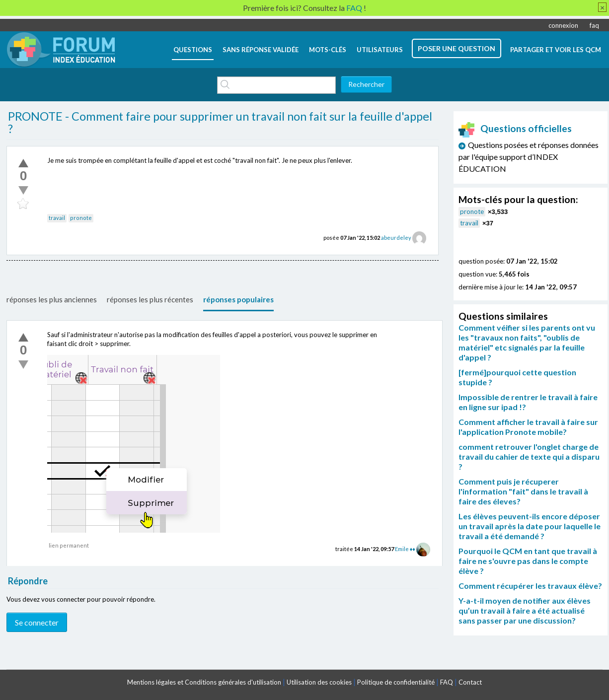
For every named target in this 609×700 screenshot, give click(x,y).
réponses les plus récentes (150, 299)
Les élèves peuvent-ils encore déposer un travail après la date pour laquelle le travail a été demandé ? (530, 526)
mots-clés (328, 50)
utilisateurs (380, 50)
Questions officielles (515, 128)
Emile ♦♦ (405, 549)
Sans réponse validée (261, 50)
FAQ (447, 682)
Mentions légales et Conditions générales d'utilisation (204, 682)
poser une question (457, 48)
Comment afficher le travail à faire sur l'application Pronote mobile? (528, 427)
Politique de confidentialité (396, 682)
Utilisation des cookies (319, 682)
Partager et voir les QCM (556, 50)
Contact (470, 682)
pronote (81, 218)
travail (57, 218)
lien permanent (69, 545)
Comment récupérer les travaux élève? (530, 586)
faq (594, 25)
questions (193, 50)
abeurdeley (396, 238)
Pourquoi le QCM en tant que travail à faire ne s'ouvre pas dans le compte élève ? (528, 561)
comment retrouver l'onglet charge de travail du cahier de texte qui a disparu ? (529, 456)
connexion (563, 25)
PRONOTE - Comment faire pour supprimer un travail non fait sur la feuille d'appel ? (220, 123)
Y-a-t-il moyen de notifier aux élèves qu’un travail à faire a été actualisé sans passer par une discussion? (525, 610)
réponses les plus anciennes (52, 299)
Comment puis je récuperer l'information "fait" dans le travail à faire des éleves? (523, 491)
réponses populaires (238, 299)
